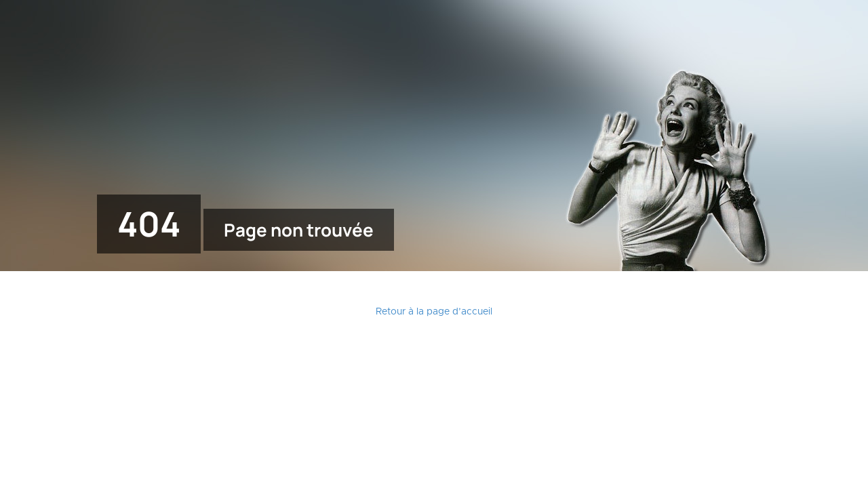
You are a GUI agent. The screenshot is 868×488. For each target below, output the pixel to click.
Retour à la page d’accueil (434, 312)
